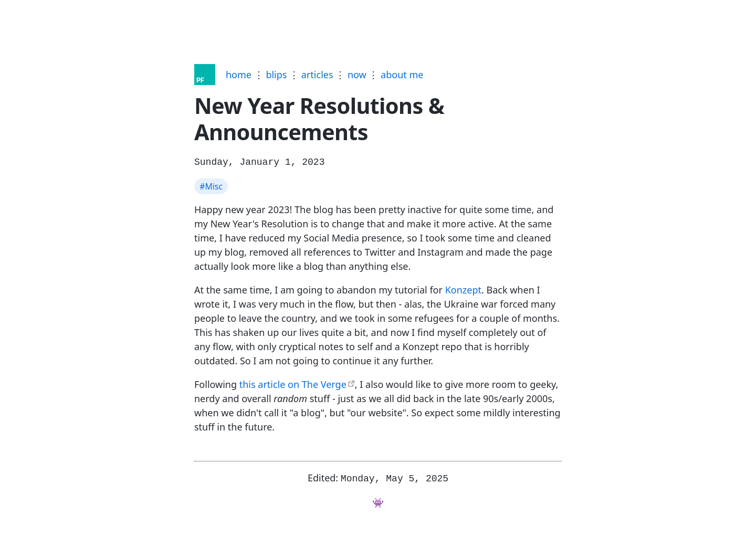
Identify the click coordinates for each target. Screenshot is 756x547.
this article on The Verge (293, 383)
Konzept (463, 289)
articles (317, 75)
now (357, 75)
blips (276, 75)
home (239, 75)
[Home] (205, 75)
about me (402, 75)
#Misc (211, 185)
